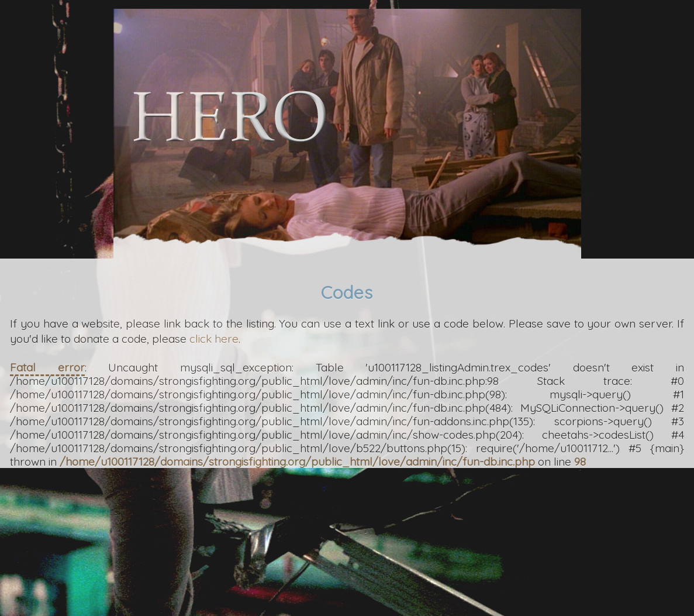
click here (214, 339)
